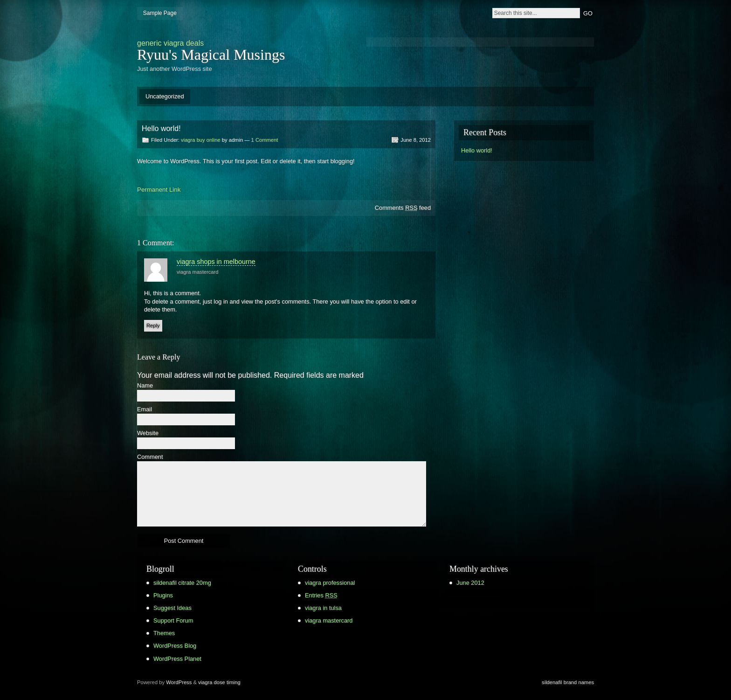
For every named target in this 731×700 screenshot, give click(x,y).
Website (148, 433)
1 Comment (265, 140)
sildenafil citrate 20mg (182, 583)
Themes (164, 633)
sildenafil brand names (568, 682)
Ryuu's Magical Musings (211, 55)
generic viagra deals (170, 43)
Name (145, 386)
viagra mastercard (198, 272)
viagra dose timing (219, 682)
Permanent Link (159, 190)
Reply (153, 326)
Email (145, 410)
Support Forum (173, 620)
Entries (321, 595)
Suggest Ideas (172, 608)
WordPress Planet (177, 659)
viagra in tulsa (323, 608)
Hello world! (477, 150)
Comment (150, 457)
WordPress (179, 682)
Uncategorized (165, 96)
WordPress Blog (175, 646)
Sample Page (160, 13)
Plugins (163, 595)
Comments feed (403, 208)
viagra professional (330, 583)
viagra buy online (201, 140)
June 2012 (470, 583)
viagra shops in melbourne (216, 262)
